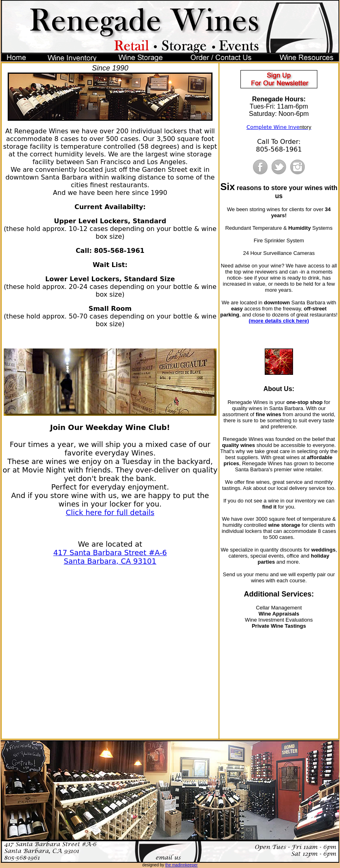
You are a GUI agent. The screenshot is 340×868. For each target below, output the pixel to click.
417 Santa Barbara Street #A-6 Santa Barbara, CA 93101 (110, 557)
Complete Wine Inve (273, 127)
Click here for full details (110, 512)
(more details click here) (279, 321)
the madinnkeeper (181, 865)
